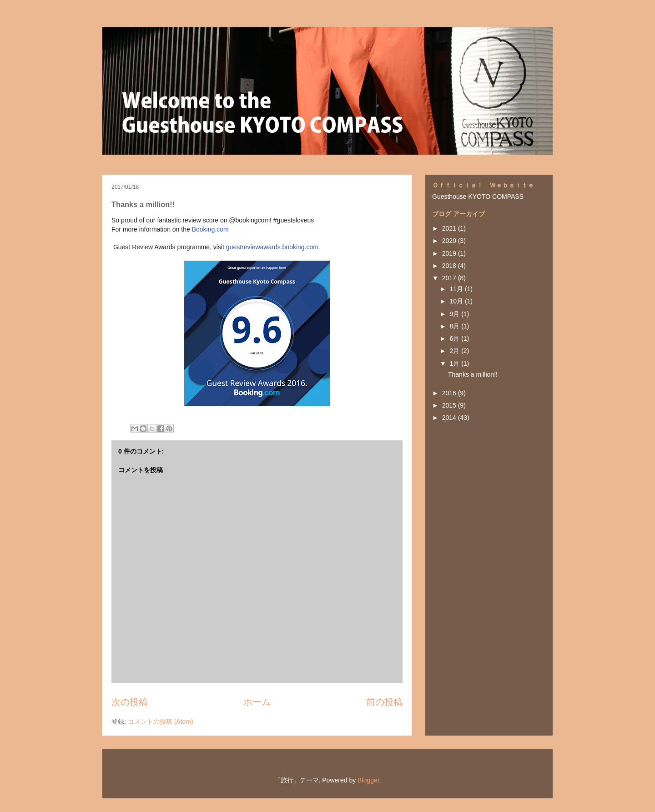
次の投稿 (130, 702)
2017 (450, 278)
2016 (450, 393)
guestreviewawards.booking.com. (273, 247)
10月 (457, 301)
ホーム (257, 702)
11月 (457, 289)
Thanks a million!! (473, 374)
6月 (455, 338)
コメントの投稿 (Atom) (161, 721)
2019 (450, 253)
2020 (450, 241)
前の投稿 (384, 702)
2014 (450, 418)
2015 (450, 405)
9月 (455, 314)
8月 (455, 326)
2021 (450, 228)
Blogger (368, 780)
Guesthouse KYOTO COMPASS (478, 197)
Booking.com (210, 229)
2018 (450, 266)
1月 (455, 363)
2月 (455, 351)
